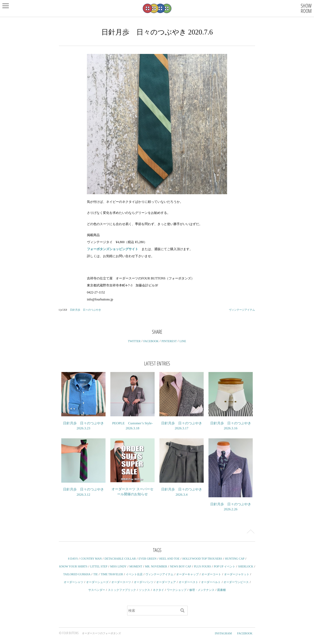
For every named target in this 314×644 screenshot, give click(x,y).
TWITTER (134, 341)
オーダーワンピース (236, 582)
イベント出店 (134, 574)
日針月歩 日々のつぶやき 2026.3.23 (84, 426)
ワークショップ (177, 590)
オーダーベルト (211, 582)
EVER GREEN (147, 559)
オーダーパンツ (144, 582)
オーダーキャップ (187, 574)
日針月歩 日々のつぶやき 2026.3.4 (182, 492)
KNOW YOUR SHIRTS (73, 566)
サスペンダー (97, 590)
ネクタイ (158, 590)
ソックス (144, 590)
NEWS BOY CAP (180, 566)
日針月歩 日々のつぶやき (86, 310)
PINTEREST (169, 341)
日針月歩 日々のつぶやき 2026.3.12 (84, 492)
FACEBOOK (151, 341)
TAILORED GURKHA (77, 574)
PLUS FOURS (202, 566)
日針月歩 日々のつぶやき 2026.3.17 (182, 426)
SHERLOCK (246, 566)
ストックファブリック (122, 590)
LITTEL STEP (99, 566)
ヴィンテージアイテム (242, 310)
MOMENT (136, 566)
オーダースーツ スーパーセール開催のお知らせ (132, 492)
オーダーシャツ (73, 582)
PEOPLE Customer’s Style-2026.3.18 (132, 426)
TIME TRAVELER (112, 574)
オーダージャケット (237, 574)
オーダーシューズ (97, 582)
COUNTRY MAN (91, 559)
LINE (183, 341)
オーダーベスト (188, 582)
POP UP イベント (225, 566)
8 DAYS (73, 559)
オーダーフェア (166, 582)
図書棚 (221, 590)
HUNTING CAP (235, 559)
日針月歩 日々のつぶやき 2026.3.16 (231, 426)
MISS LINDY (118, 566)
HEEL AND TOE (169, 559)
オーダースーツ (121, 582)
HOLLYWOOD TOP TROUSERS (202, 559)
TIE (96, 574)
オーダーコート (211, 574)
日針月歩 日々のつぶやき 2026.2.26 (231, 507)
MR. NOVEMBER (156, 566)
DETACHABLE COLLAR (120, 559)
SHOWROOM (306, 8)
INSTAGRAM (223, 633)
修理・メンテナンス (202, 590)
